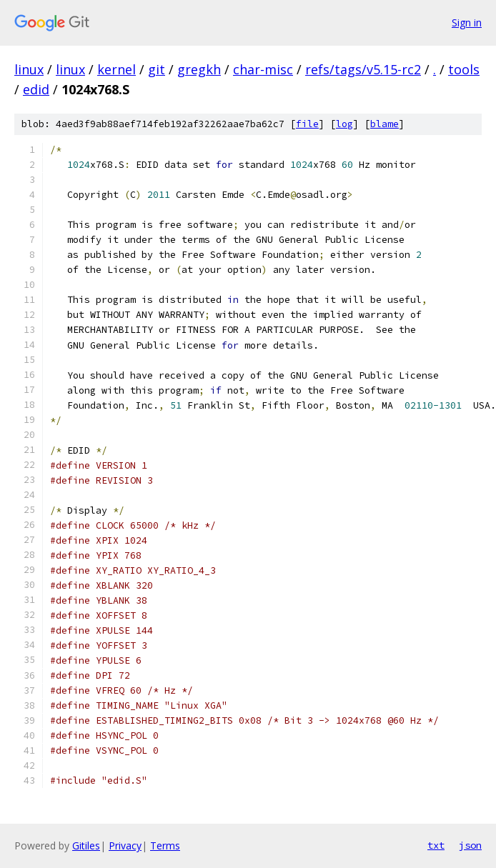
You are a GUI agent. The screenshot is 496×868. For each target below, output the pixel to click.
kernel (116, 69)
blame (385, 124)
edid (36, 89)
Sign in (467, 23)
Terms (165, 845)
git (157, 69)
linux (29, 69)
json (470, 845)
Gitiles (86, 845)
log (344, 124)
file (307, 124)
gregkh (199, 69)
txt (436, 845)
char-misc (263, 69)
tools (464, 69)
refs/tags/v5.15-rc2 (363, 69)
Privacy (125, 845)
